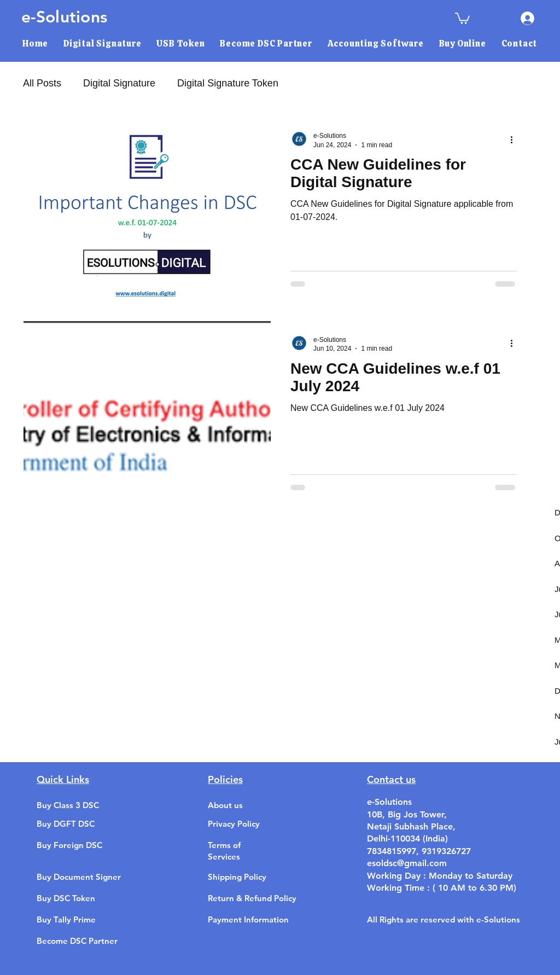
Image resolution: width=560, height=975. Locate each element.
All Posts (42, 83)
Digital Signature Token (228, 83)
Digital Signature (119, 83)
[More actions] (515, 140)
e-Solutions (64, 17)
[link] (462, 18)
